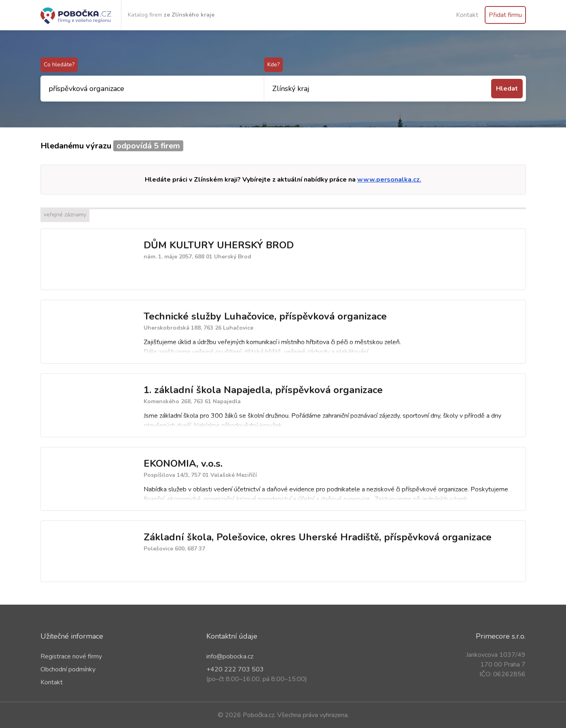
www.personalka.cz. (389, 180)
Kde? (273, 65)
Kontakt (467, 15)
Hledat (507, 89)
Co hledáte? (59, 65)
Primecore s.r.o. (501, 636)
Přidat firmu (505, 15)
